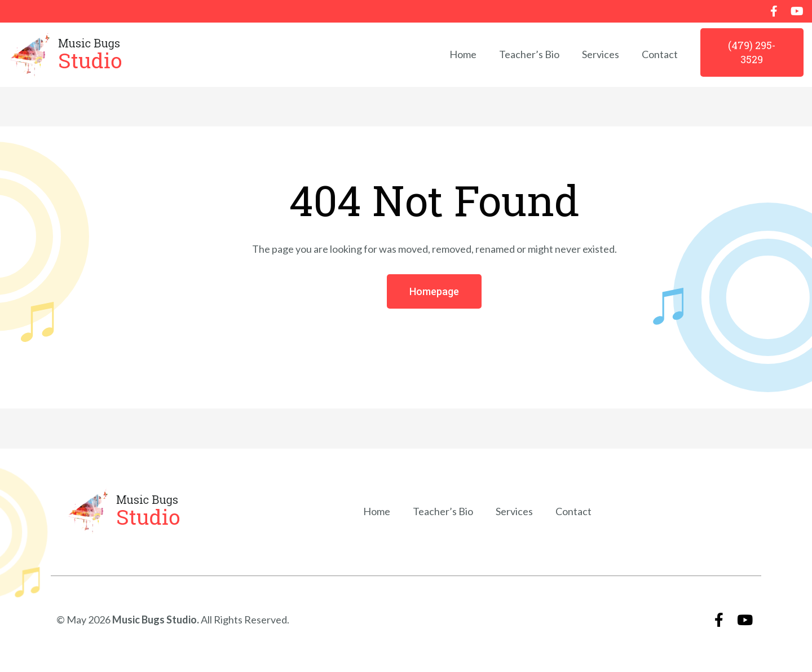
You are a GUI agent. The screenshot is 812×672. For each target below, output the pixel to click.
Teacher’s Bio (529, 54)
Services (601, 54)
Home (463, 54)
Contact (660, 54)
